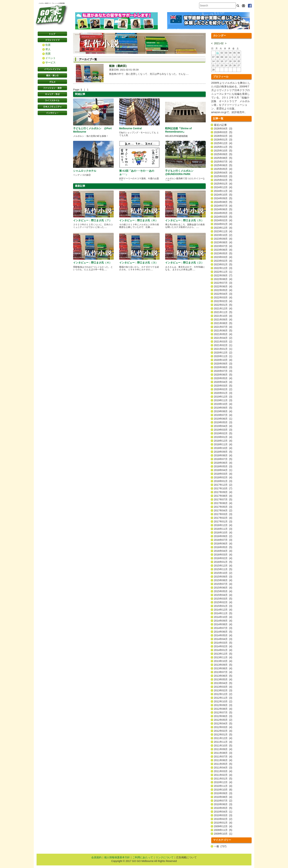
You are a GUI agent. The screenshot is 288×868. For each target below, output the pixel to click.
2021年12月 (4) (223, 308)
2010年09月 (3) (223, 793)
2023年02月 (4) (223, 261)
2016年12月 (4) (223, 525)
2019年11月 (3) (223, 400)
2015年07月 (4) (223, 584)
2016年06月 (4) (223, 544)
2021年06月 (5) (223, 331)
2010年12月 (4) (223, 782)
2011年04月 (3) (223, 768)
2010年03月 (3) (223, 815)
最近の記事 (220, 125)
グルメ (52, 82)
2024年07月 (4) (223, 206)
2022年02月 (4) (223, 301)
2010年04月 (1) (223, 812)
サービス (51, 62)
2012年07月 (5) (223, 712)
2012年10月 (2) (223, 701)
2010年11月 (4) (223, 786)
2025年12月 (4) (223, 143)
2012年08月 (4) (223, 709)
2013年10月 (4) (223, 661)
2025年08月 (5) (223, 158)
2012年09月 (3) (223, 705)
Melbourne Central (130, 128)
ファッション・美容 (52, 88)
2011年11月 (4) (223, 742)
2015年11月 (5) (223, 569)
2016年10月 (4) (223, 533)
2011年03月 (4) (223, 771)
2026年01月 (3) (223, 140)
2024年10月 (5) (223, 195)
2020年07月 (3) (223, 371)
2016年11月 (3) (223, 529)
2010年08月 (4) (223, 797)
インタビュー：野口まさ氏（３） (138, 263)
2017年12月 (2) (223, 485)
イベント (51, 58)
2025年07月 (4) (223, 162)
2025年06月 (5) (223, 165)
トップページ (52, 34)
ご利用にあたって (143, 857)
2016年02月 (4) (223, 558)
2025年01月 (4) (223, 184)
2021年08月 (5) (223, 323)
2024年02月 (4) (223, 220)
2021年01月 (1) (223, 349)
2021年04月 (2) (223, 338)
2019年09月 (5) (223, 408)
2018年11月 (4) (223, 444)
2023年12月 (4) (223, 228)
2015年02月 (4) (223, 602)
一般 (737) (220, 846)
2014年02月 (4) (223, 646)
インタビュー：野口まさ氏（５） (184, 220)
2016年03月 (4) (223, 555)
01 (218, 53)
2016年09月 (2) (223, 536)
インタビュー (52, 113)
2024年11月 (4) (223, 191)
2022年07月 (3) (223, 283)
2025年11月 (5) (223, 147)
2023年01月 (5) (223, 264)
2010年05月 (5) (223, 808)
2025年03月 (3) (223, 176)
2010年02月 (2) (223, 819)
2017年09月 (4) (223, 492)
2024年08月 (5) (223, 202)
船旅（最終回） (119, 66)
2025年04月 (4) (223, 173)
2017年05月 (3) (223, 507)
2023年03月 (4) (223, 257)
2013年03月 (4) (223, 687)
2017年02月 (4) (223, 518)
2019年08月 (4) (223, 411)
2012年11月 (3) (223, 698)
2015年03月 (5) (223, 599)
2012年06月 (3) (223, 716)
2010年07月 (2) (223, 801)
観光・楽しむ (52, 75)
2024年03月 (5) (223, 217)
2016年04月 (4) (223, 551)
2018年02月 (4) (223, 477)
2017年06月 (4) (223, 503)
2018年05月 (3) (223, 466)
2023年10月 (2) (223, 235)
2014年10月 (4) (223, 617)
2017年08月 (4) (223, 496)
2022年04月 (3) (223, 294)
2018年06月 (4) (223, 463)
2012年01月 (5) (223, 735)
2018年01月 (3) (223, 481)
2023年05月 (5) (223, 253)
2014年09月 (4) (223, 621)
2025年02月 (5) (223, 180)
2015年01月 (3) (223, 606)
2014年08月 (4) (223, 624)
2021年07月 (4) (223, 327)
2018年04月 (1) (223, 470)
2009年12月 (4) (223, 826)
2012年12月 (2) (223, 694)
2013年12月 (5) (223, 654)
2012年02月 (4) (223, 731)
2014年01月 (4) (223, 650)
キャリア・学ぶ (52, 94)
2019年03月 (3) (223, 430)
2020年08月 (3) (223, 367)
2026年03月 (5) (223, 132)
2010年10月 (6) (223, 790)
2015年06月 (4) (223, 588)
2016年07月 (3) (223, 540)
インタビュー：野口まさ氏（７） (92, 220)
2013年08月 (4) (223, 668)
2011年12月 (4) (223, 738)
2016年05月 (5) (223, 547)
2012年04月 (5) (223, 723)
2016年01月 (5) (223, 562)
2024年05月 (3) (223, 213)
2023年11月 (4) (223, 231)
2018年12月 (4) (223, 441)
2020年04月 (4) (223, 382)
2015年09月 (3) (223, 577)
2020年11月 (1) (223, 356)
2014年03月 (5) (223, 643)
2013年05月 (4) (223, 679)
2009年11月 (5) (223, 830)
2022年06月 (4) (223, 286)
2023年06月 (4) (223, 250)
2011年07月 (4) (223, 757)
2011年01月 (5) (223, 779)
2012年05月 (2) (223, 720)
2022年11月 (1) (223, 272)
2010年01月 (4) (223, 823)
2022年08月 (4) (223, 279)
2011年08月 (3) (223, 753)
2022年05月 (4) (223, 290)
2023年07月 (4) (223, 246)
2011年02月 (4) (223, 775)
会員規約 (96, 857)
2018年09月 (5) (223, 452)
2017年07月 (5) (223, 499)
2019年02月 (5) (223, 433)
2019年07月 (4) (223, 415)
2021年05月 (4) (223, 334)
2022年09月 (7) (223, 275)
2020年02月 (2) (223, 389)
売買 (48, 54)
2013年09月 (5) (223, 665)
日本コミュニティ (52, 107)
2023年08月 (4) (223, 242)
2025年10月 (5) (223, 151)
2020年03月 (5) (223, 386)
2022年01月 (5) (223, 305)
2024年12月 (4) (223, 187)
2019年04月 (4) (223, 426)
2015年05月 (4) (223, 591)
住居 (48, 45)
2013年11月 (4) (223, 657)
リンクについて (165, 857)
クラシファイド (52, 40)
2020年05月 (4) (223, 378)
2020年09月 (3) (223, 364)
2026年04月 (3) (223, 129)
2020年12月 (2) (223, 353)
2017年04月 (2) (223, 510)
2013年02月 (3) (223, 690)
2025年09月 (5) (223, 154)
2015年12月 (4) (223, 566)
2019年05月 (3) (223, 422)
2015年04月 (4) (223, 595)
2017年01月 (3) (223, 521)
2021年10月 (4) (223, 316)
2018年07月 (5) (223, 459)
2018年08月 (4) (223, 455)
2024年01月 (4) (223, 224)
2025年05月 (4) (223, 169)
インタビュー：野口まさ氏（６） (138, 220)
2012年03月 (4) (223, 727)
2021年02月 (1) (223, 345)
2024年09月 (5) (223, 198)
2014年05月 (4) (223, 635)
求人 (48, 49)
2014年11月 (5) (223, 613)
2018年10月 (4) (223, 448)
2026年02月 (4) (223, 136)
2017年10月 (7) (223, 488)
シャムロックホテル (85, 171)
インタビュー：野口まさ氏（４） (92, 263)
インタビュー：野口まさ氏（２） (184, 263)
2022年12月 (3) (223, 268)
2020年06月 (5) (223, 375)
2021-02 (219, 43)
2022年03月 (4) (223, 297)
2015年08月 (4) (223, 580)
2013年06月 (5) (223, 676)
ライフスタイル (52, 100)
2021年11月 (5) (223, 312)
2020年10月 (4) (223, 360)
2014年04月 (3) (223, 639)
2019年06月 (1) (223, 419)
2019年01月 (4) (223, 437)
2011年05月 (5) (223, 764)
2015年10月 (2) (223, 573)
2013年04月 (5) (223, 683)
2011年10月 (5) (223, 746)
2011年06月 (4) (223, 760)
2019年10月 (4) (223, 404)
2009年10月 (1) (223, 834)
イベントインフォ (52, 69)
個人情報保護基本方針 (117, 857)
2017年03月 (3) (223, 514)
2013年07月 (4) (223, 672)
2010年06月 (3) (223, 804)
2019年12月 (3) (223, 397)
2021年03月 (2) (223, 342)
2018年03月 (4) (223, 474)
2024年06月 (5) (223, 209)
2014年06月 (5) (223, 632)
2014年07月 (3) (223, 628)
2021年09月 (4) (223, 320)
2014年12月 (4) (223, 610)
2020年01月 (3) (223, 393)
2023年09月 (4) (223, 239)
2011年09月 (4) (223, 749)
